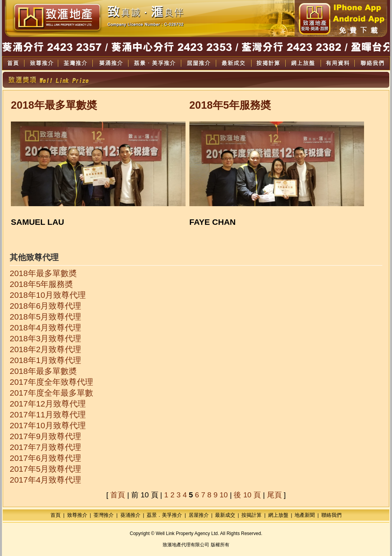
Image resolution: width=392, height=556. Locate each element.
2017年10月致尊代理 (48, 425)
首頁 (118, 495)
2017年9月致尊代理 (45, 436)
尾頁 (274, 495)
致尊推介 (77, 515)
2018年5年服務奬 (41, 284)
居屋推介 (199, 515)
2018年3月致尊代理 (45, 338)
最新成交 (225, 515)
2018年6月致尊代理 (45, 306)
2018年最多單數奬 (43, 273)
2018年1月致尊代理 (45, 360)
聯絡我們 (331, 515)
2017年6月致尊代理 (45, 458)
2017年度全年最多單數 (51, 393)
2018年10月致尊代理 (48, 295)
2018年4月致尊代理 (45, 328)
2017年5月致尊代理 (45, 469)
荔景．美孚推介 (164, 515)
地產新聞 (305, 515)
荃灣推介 (104, 515)
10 (224, 495)
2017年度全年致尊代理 (51, 382)
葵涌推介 (130, 515)
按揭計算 (252, 515)
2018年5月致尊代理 (45, 317)
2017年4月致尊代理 (45, 480)
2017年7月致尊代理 (45, 447)
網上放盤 (278, 515)
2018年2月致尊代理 (45, 349)
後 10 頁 (247, 495)
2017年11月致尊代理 (48, 414)
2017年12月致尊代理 (48, 404)
